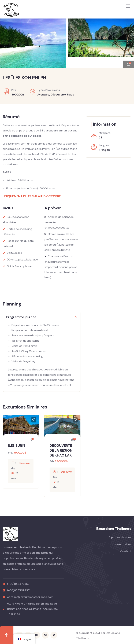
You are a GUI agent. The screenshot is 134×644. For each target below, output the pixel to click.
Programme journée (21, 317)
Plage (70, 95)
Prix (10, 453)
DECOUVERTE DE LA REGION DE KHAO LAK (61, 450)
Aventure (43, 95)
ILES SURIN (17, 446)
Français (104, 150)
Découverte (58, 95)
